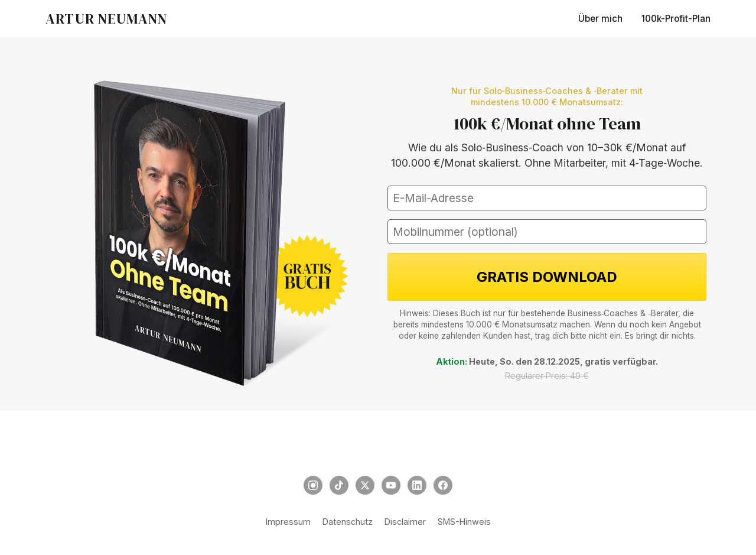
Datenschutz (348, 522)
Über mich (600, 19)
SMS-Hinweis (464, 522)
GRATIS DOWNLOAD (547, 277)
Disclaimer (405, 522)
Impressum (288, 522)
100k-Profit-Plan (676, 19)
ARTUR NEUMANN (107, 19)
